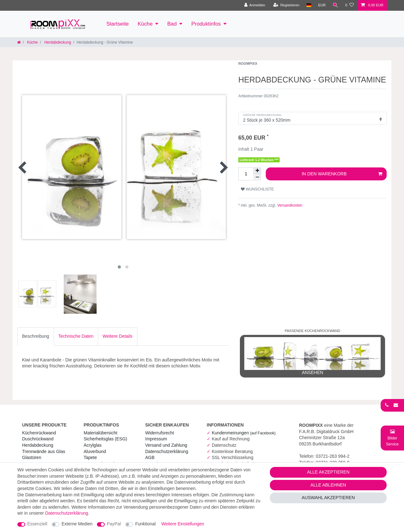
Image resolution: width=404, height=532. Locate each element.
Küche (145, 24)
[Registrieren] (286, 5)
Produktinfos (206, 24)
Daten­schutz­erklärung (167, 451)
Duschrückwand (38, 439)
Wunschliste (257, 189)
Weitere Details (118, 336)
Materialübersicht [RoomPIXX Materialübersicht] (101, 433)
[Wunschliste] (350, 5)
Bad (172, 24)
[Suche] (336, 5)
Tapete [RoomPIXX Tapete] (90, 457)
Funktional (145, 524)
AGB (150, 457)
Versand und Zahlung (166, 445)
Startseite (118, 24)
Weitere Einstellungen (183, 524)
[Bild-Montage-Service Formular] (392, 438)
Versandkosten (289, 205)
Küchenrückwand (39, 433)
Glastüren (32, 457)
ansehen (312, 356)
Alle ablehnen (328, 485)
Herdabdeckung (57, 42)
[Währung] (322, 5)
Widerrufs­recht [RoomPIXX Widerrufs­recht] (160, 433)
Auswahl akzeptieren (328, 498)
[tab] (36, 336)
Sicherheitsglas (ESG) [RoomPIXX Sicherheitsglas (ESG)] (105, 439)
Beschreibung (36, 336)
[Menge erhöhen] (257, 171)
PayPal (114, 524)
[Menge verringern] (257, 177)
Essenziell (37, 524)
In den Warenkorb (342, 174)
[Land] (309, 5)
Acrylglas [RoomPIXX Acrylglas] (93, 445)
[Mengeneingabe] (246, 174)
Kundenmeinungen (244, 433)
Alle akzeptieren (328, 472)
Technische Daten (76, 336)
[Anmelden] (255, 5)
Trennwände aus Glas (44, 451)
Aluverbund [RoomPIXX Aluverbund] (95, 451)
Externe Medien (77, 524)
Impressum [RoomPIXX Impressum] (156, 439)
